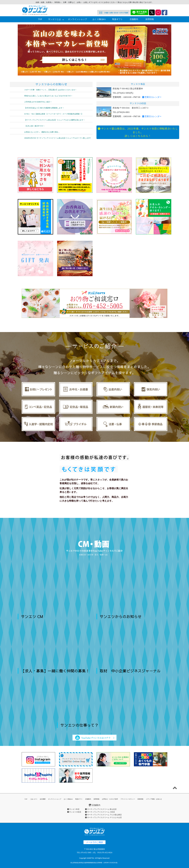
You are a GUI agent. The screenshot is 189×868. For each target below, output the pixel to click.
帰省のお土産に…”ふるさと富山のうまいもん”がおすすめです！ (48, 96)
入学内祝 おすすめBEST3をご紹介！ (38, 102)
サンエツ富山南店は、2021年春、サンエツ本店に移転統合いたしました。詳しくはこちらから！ (138, 132)
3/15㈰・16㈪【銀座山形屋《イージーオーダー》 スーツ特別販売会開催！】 (54, 114)
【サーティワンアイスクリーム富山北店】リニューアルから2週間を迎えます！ (55, 120)
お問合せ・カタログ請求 (110, 799)
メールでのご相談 (94, 842)
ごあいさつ (34, 799)
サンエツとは (54, 19)
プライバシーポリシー (128, 799)
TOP (40, 19)
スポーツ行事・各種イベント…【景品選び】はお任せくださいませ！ (50, 90)
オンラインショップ (77, 19)
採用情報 (150, 19)
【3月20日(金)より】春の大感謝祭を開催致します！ (44, 108)
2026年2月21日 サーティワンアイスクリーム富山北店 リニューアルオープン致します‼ (57, 138)
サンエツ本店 (73, 809)
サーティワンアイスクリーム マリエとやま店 (103, 817)
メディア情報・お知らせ (154, 799)
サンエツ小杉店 (74, 812)
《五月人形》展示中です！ (35, 126)
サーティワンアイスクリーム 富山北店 (101, 809)
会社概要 (43, 799)
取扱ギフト (117, 19)
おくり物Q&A (99, 19)
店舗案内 (134, 19)
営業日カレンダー (152, 97)
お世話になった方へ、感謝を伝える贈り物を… (42, 132)
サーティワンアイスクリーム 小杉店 (100, 812)
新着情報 (140, 799)
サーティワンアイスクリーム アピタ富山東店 (103, 815)
